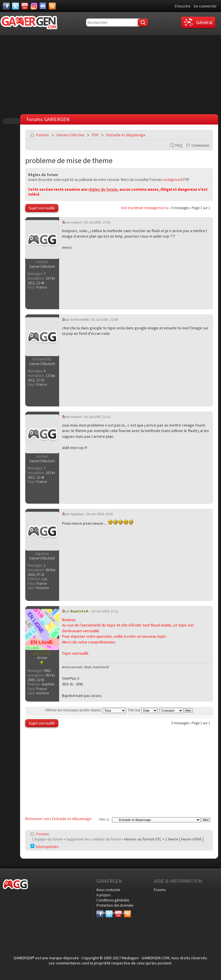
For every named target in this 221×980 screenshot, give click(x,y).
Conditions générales (113, 900)
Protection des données (115, 905)
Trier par (143, 710)
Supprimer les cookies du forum (94, 839)
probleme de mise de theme (69, 160)
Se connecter (205, 6)
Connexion (200, 145)
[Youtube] (25, 6)
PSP (95, 135)
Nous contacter (108, 890)
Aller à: (104, 819)
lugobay (77, 514)
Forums (43, 135)
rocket (76, 222)
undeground (173, 180)
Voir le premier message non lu (145, 208)
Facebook (100, 913)
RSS (127, 913)
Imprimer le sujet (191, 135)
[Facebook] (6, 6)
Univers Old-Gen (70, 135)
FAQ (179, 145)
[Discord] (43, 6)
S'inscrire (183, 6)
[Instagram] (34, 6)
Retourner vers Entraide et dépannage (58, 819)
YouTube (118, 913)
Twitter (109, 913)
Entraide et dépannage (126, 135)
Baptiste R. (80, 611)
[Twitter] (15, 6)
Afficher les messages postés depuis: (86, 710)
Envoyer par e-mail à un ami (205, 135)
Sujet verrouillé (42, 208)
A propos (103, 895)
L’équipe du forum (48, 839)
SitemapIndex (45, 847)
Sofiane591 (80, 319)
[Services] (52, 6)
